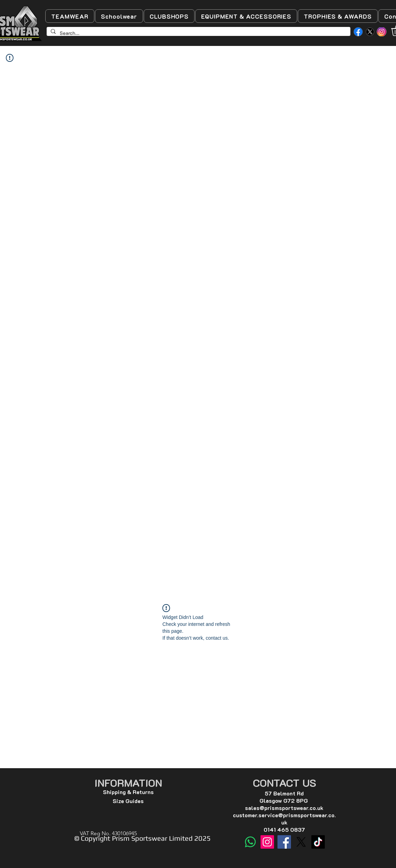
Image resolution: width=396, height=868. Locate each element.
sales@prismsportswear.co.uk (284, 808)
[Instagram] (267, 842)
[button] (70, 16)
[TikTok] (318, 842)
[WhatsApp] (250, 842)
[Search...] (198, 33)
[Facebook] (284, 842)
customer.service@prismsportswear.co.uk (284, 819)
